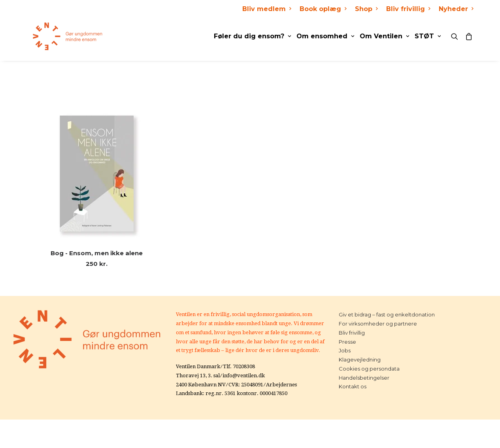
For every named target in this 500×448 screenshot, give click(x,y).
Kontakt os (353, 386)
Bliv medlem (267, 9)
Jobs (345, 350)
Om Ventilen (384, 36)
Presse (347, 342)
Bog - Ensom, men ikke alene (97, 253)
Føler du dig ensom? (252, 36)
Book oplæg (323, 9)
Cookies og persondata (369, 369)
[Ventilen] (62, 36)
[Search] (456, 36)
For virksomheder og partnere (378, 324)
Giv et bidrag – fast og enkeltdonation (387, 314)
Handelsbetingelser (364, 378)
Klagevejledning (360, 360)
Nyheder (456, 9)
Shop (366, 9)
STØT (428, 36)
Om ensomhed (325, 36)
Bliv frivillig (408, 9)
